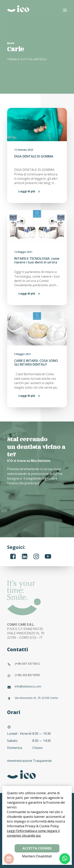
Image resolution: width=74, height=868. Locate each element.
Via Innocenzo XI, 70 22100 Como (36, 698)
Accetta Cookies (37, 848)
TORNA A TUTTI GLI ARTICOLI (27, 59)
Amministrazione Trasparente (30, 761)
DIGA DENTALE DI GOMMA (34, 156)
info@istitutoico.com (28, 686)
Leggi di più (27, 191)
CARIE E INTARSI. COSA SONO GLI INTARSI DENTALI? (36, 363)
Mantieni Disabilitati (37, 856)
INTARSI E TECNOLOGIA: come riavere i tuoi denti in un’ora (37, 260)
